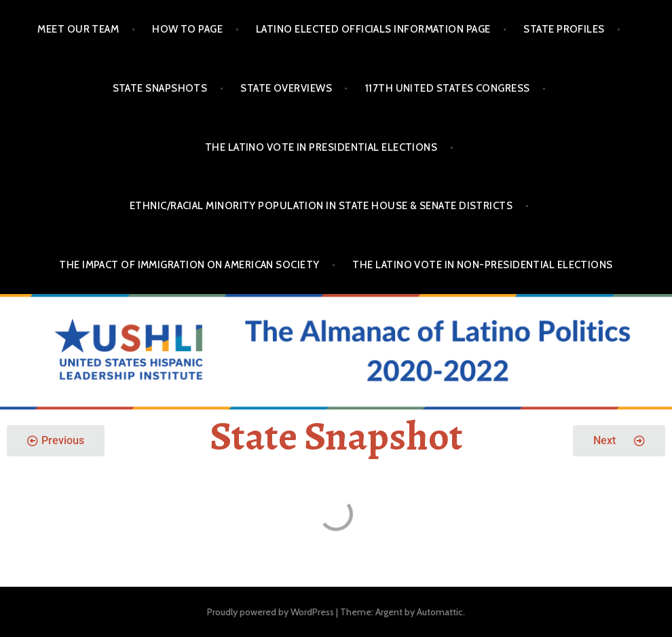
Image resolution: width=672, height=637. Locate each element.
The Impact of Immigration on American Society (189, 265)
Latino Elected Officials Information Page (373, 29)
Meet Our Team (78, 29)
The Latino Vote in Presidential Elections (321, 147)
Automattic (440, 612)
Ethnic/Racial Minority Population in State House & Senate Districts (321, 206)
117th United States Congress (448, 88)
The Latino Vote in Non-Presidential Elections (482, 265)
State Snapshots (160, 88)
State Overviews (286, 88)
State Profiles (564, 29)
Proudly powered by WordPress (270, 612)
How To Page (187, 29)
